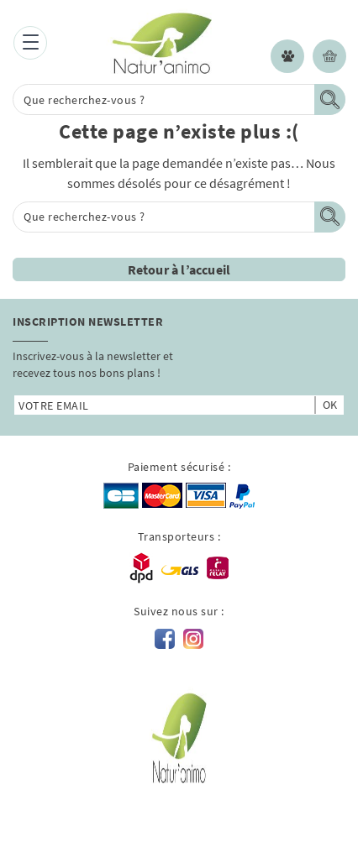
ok (330, 405)
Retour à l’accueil (179, 269)
